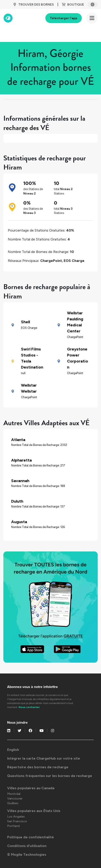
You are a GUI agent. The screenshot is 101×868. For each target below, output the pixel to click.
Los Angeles (16, 817)
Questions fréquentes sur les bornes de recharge (50, 776)
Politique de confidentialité (31, 837)
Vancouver (15, 799)
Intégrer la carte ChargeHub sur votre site (44, 758)
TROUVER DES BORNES (33, 5)
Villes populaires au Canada (31, 788)
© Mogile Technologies (27, 855)
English (13, 750)
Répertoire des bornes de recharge (38, 767)
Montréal (14, 794)
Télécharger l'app (64, 18)
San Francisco (17, 821)
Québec (13, 803)
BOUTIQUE (73, 5)
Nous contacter (29, 707)
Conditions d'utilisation (27, 846)
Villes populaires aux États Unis (34, 811)
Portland (13, 826)
